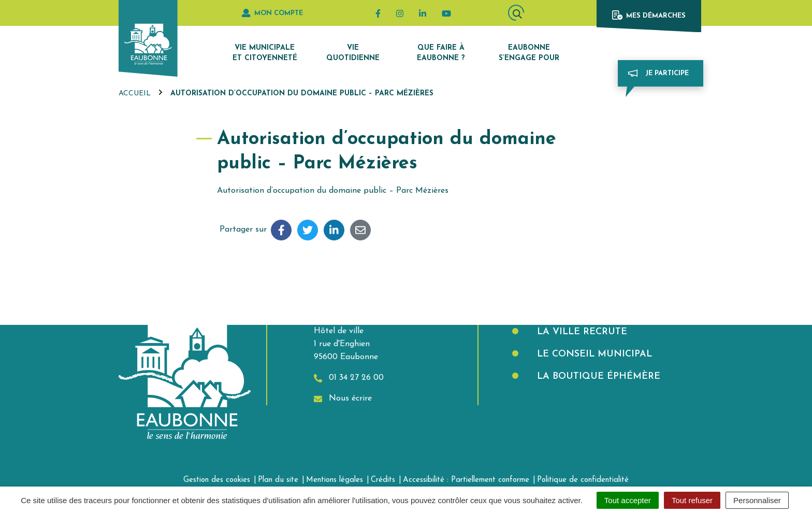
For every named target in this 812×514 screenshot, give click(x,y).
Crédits (383, 480)
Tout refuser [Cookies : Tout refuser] (692, 500)
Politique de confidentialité (583, 480)
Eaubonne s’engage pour (529, 53)
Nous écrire (343, 399)
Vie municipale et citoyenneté (265, 53)
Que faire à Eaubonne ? (441, 53)
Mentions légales (335, 480)
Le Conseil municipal (593, 354)
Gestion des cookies (217, 480)
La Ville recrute (581, 332)
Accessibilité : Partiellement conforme (466, 480)
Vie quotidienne (353, 53)
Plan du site (278, 480)
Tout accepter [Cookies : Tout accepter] (628, 500)
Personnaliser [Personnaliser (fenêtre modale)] (757, 500)
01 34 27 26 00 (349, 378)
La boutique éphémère (597, 376)
